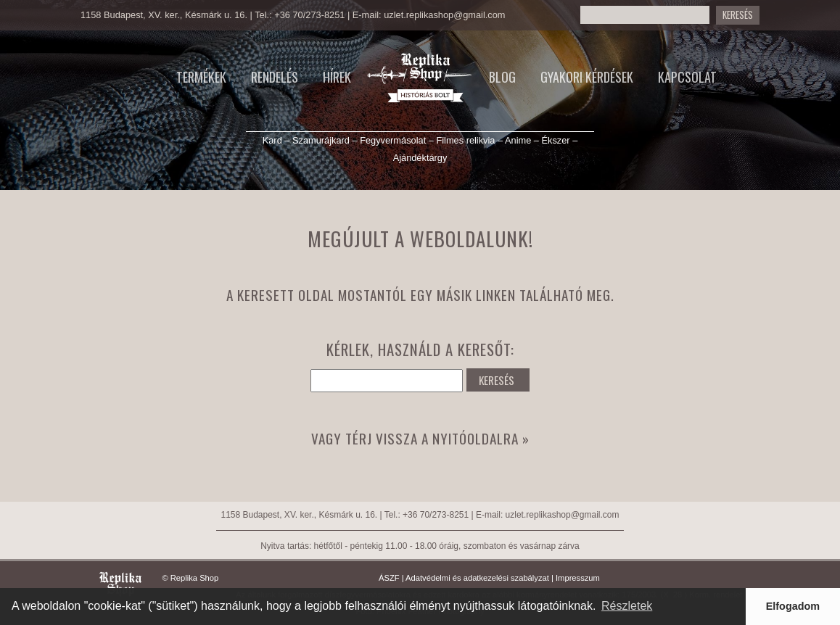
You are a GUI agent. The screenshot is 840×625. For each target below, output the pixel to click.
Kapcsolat (687, 77)
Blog (502, 77)
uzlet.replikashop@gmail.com (444, 15)
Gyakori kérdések (587, 77)
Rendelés (275, 77)
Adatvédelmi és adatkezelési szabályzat (477, 578)
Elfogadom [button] (793, 606)
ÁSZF (389, 578)
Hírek (337, 77)
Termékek (201, 77)
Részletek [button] (627, 606)
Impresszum (578, 578)
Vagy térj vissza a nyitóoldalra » (420, 438)
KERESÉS (738, 15)
